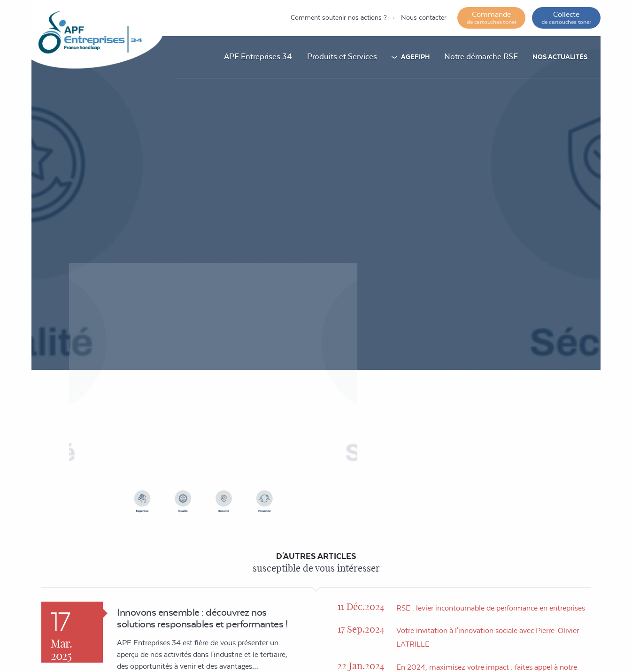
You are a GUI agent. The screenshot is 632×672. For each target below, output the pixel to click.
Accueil (353, 305)
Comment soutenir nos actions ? (339, 17)
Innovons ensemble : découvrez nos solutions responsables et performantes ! (202, 618)
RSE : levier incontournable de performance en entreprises (491, 608)
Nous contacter (424, 17)
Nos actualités (560, 57)
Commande (491, 18)
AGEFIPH (415, 57)
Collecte (566, 18)
